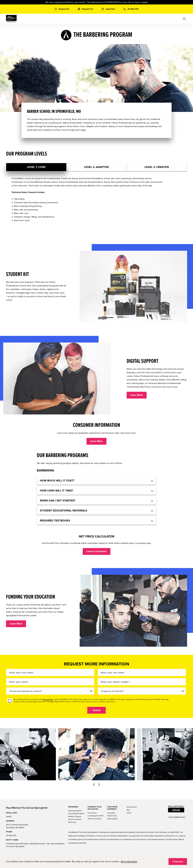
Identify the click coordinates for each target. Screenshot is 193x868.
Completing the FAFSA (96, 816)
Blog (128, 810)
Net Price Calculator (94, 819)
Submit (97, 710)
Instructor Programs (75, 819)
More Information (129, 861)
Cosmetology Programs (76, 814)
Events (129, 813)
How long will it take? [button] (56, 491)
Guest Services (132, 807)
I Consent (178, 862)
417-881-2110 (11, 836)
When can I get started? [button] (58, 501)
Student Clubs (112, 816)
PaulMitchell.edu (179, 817)
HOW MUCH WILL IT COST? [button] (57, 481)
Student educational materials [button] (64, 511)
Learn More (137, 395)
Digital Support (112, 819)
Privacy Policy (48, 699)
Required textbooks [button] (55, 521)
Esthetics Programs (75, 817)
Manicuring (72, 822)
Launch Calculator (97, 551)
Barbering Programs (75, 811)
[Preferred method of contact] (50, 691)
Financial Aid (92, 813)
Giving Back (111, 813)
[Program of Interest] (142, 691)
